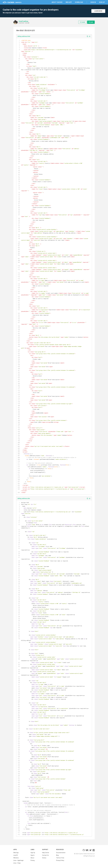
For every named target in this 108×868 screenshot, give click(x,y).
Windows (16, 858)
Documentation (61, 853)
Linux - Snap (17, 863)
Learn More (98, 11)
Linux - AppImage (18, 860)
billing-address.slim (24, 498)
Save (91, 22)
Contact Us (45, 855)
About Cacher (57, 2)
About (32, 858)
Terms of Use (60, 858)
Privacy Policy (60, 860)
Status (44, 858)
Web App (69, 2)
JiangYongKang (23, 21)
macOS (16, 855)
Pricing (33, 860)
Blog (57, 855)
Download (79, 2)
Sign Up (102, 2)
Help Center (46, 853)
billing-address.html (24, 36)
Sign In (93, 2)
